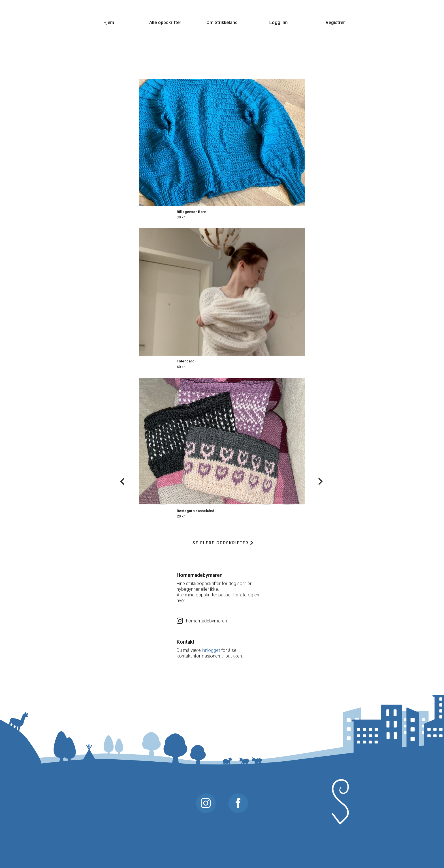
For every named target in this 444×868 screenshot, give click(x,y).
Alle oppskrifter (165, 22)
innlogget (211, 650)
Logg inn (278, 22)
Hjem (109, 22)
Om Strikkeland (222, 22)
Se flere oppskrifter (223, 543)
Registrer (335, 22)
